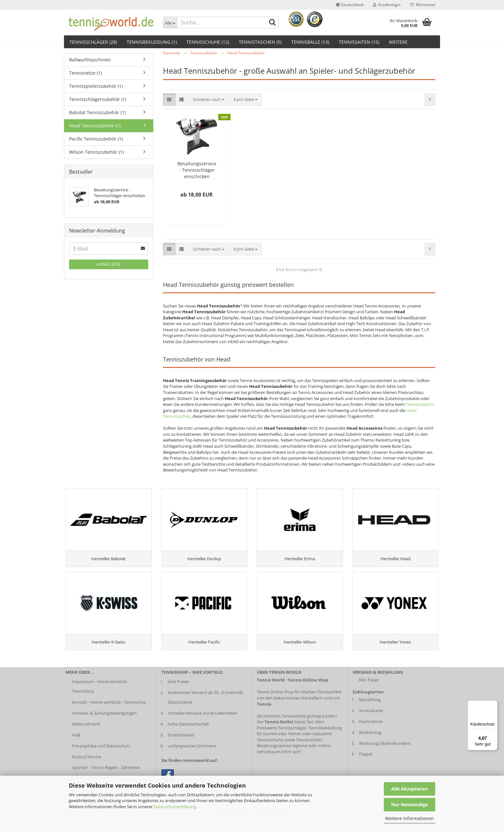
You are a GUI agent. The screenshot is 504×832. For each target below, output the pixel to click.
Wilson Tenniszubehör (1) (96, 152)
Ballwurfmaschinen (90, 60)
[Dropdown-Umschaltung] (170, 23)
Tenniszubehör (420, 404)
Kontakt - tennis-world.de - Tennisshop (109, 706)
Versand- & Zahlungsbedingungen (104, 717)
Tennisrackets (309, 744)
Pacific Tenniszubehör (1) (96, 139)
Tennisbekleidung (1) (152, 42)
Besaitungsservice (274, 750)
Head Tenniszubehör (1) (95, 126)
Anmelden (109, 264)
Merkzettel (423, 5)
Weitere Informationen (410, 818)
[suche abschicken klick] (273, 23)
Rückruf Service (87, 761)
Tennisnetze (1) (85, 73)
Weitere (398, 42)
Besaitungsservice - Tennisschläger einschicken (197, 170)
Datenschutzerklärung (175, 807)
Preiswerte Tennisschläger (282, 732)
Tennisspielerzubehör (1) (96, 86)
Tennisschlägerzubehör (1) (98, 99)
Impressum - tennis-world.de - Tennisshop (101, 690)
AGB (76, 739)
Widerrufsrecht (86, 728)
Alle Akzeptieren (410, 789)
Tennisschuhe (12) (208, 42)
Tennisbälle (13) (310, 42)
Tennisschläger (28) (93, 42)
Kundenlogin (387, 5)
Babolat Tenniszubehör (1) (97, 112)
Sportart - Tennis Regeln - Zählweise (106, 772)
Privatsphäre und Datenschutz (101, 750)
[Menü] (494, 704)
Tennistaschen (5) (260, 42)
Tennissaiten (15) (359, 42)
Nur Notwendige (410, 805)
